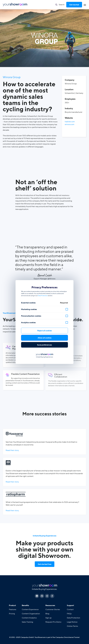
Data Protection (43, 296)
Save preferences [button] (44, 345)
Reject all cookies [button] (45, 331)
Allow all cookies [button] (45, 338)
